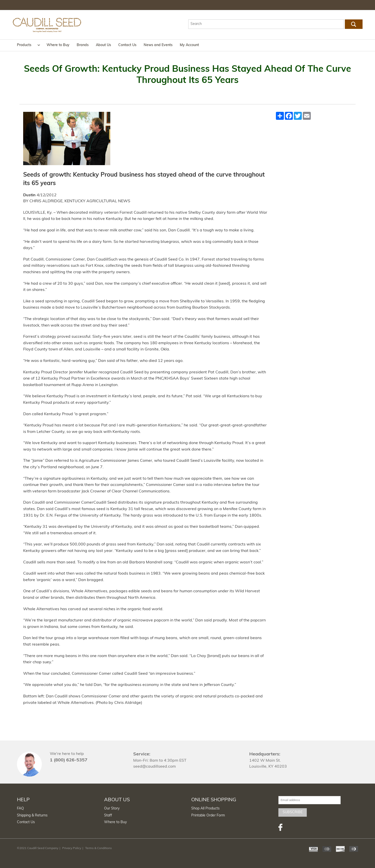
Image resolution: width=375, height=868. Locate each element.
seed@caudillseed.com (155, 767)
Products (24, 45)
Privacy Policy (72, 848)
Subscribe (293, 812)
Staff (108, 816)
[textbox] (266, 24)
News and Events (158, 45)
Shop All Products (205, 809)
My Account (189, 45)
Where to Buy (58, 45)
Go (354, 24)
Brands (83, 45)
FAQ (20, 809)
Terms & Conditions (98, 848)
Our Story (112, 809)
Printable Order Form (208, 816)
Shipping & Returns (32, 816)
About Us (103, 45)
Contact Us (127, 45)
